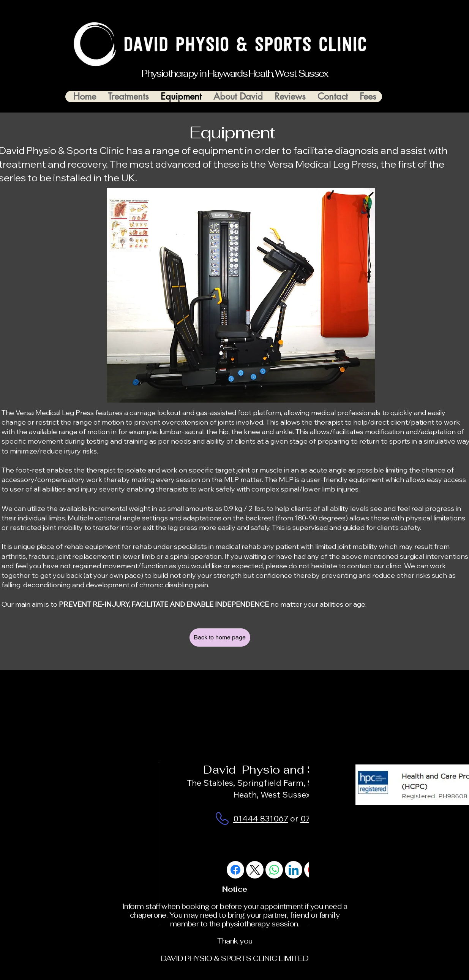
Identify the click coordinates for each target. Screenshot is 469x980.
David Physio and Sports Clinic (292, 770)
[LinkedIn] (294, 870)
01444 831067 (261, 818)
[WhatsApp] (274, 870)
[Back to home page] (220, 637)
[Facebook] (235, 870)
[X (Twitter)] (255, 870)
